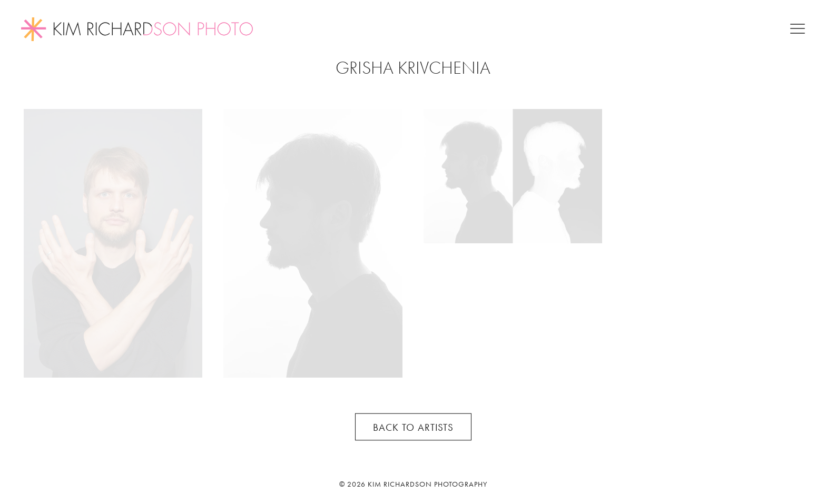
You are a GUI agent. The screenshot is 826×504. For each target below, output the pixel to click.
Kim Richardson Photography (427, 484)
